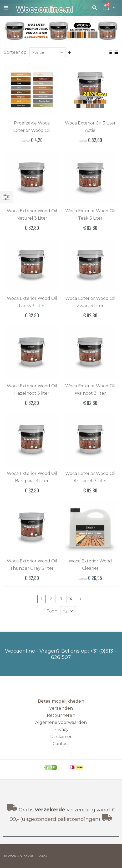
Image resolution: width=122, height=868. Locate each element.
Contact (61, 744)
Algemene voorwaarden (61, 722)
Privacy (61, 729)
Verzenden (61, 708)
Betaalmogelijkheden (61, 701)
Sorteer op (15, 52)
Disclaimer (61, 737)
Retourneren (61, 715)
